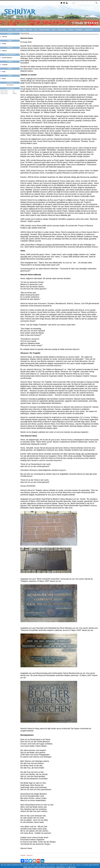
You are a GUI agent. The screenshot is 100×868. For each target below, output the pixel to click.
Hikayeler (4, 51)
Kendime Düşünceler (7, 58)
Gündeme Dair (89, 30)
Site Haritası (10, 85)
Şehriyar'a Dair (62, 30)
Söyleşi (4, 72)
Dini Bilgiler (79, 30)
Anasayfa (10, 30)
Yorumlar (23, 855)
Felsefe (25, 30)
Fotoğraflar (5, 65)
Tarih (31, 30)
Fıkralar (71, 30)
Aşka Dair (5, 37)
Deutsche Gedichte (44, 30)
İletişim (4, 79)
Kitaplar (4, 44)
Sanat (53, 30)
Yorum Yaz (29, 855)
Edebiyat (18, 30)
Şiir (36, 30)
